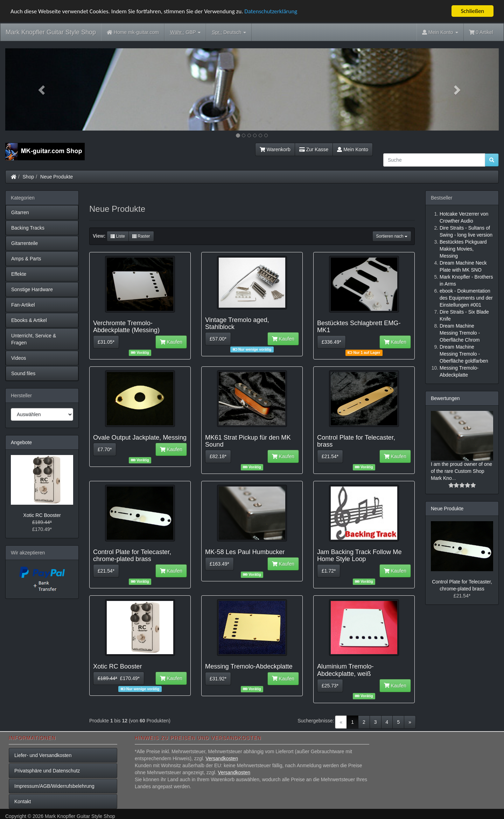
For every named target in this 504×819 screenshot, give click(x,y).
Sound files (23, 373)
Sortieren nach (392, 236)
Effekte (19, 274)
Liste (118, 236)
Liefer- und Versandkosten (43, 755)
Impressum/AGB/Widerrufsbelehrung (54, 786)
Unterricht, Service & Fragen (34, 339)
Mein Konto (353, 149)
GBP (185, 32)
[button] (42, 89)
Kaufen (171, 342)
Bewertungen (445, 398)
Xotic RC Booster (42, 515)
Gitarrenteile (24, 243)
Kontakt (23, 801)
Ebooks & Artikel (29, 320)
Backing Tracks (28, 228)
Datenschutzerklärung (271, 11)
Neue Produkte (57, 177)
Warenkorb (275, 149)
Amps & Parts (26, 259)
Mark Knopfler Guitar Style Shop (51, 32)
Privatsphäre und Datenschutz (47, 771)
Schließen (473, 11)
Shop (29, 177)
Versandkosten (222, 758)
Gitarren (20, 212)
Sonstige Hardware (32, 289)
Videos (19, 358)
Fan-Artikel (23, 305)
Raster (141, 236)
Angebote (21, 442)
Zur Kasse (314, 149)
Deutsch (229, 32)
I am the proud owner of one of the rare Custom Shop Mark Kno (461, 471)
